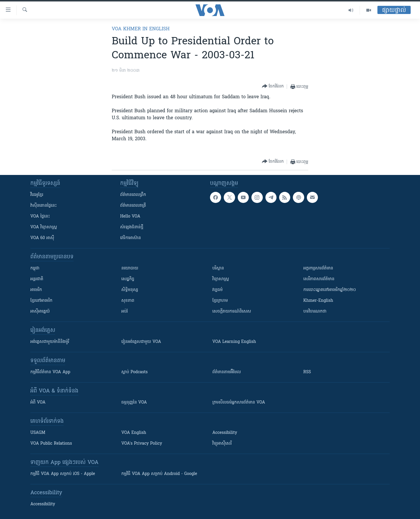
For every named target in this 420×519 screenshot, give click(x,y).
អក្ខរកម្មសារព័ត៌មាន (318, 268)
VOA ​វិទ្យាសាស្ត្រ (44, 227)
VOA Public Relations (51, 444)
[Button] (273, 86)
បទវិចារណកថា (315, 312)
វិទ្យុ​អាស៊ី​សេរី (222, 444)
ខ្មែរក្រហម (220, 301)
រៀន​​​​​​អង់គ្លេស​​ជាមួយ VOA (141, 342)
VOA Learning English (234, 342)
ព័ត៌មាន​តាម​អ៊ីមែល (227, 372)
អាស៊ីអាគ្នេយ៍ (40, 312)
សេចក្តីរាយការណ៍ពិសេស (232, 312)
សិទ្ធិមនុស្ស (130, 290)
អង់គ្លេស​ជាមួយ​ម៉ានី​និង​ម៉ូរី (50, 342)
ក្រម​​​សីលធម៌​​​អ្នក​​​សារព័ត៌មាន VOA (239, 403)
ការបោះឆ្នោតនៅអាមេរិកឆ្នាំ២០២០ (330, 290)
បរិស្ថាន (218, 268)
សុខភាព (128, 301)
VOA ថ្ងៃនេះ (40, 216)
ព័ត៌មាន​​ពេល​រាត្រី (133, 206)
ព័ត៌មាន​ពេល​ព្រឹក (133, 195)
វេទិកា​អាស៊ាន (131, 238)
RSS (307, 372)
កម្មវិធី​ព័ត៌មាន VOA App (50, 372)
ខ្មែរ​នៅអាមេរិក (41, 301)
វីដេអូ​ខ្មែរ (37, 195)
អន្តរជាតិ (37, 279)
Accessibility (225, 433)
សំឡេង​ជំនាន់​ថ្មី (132, 227)
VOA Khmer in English (141, 29)
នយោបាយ (130, 268)
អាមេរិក (36, 290)
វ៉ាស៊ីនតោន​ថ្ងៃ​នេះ (44, 206)
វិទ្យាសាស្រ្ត (221, 279)
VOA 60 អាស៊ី (42, 238)
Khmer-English (318, 301)
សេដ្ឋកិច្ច (128, 279)
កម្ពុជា (35, 268)
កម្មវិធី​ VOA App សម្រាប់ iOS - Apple (63, 474)
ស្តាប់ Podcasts (134, 372)
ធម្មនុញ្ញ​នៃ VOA (134, 403)
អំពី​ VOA (38, 403)
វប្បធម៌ (217, 290)
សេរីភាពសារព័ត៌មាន (319, 279)
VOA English (134, 433)
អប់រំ (125, 312)
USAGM (38, 433)
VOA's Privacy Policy (142, 444)
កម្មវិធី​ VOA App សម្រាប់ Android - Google (159, 474)
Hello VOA (130, 216)
